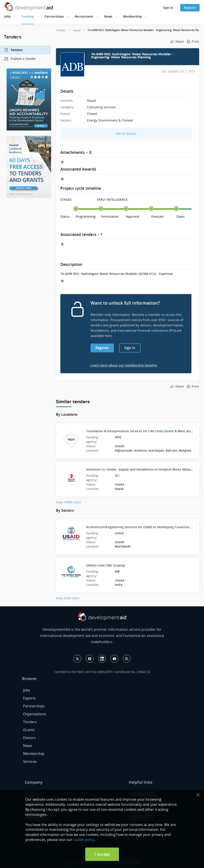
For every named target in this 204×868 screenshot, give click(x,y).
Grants (29, 730)
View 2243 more (68, 598)
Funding (28, 16)
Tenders (13, 50)
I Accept (102, 854)
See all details (126, 133)
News (108, 16)
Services (30, 761)
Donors (29, 738)
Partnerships (54, 16)
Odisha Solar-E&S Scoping (106, 565)
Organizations (35, 714)
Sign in (168, 8)
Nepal (77, 30)
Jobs (8, 16)
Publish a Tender (20, 59)
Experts (29, 698)
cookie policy (84, 840)
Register (190, 8)
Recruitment (84, 16)
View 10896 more (69, 502)
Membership (133, 16)
